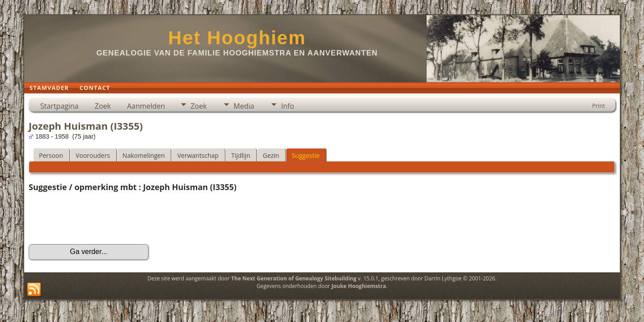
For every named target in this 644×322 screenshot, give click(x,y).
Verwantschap (198, 155)
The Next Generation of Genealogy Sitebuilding (294, 278)
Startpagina (59, 106)
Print (599, 106)
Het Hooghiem (237, 38)
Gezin (271, 155)
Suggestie (305, 155)
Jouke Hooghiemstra (359, 286)
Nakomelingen (144, 155)
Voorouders (93, 155)
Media (244, 106)
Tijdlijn (241, 155)
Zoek (103, 106)
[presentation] (97, 218)
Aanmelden (146, 106)
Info (287, 106)
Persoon (51, 155)
